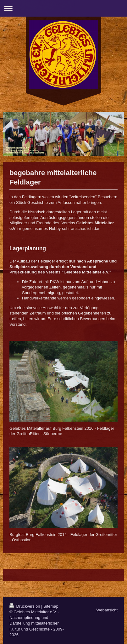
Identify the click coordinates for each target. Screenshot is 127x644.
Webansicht (107, 610)
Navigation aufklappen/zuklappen (63, 8)
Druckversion (25, 606)
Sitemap (51, 606)
